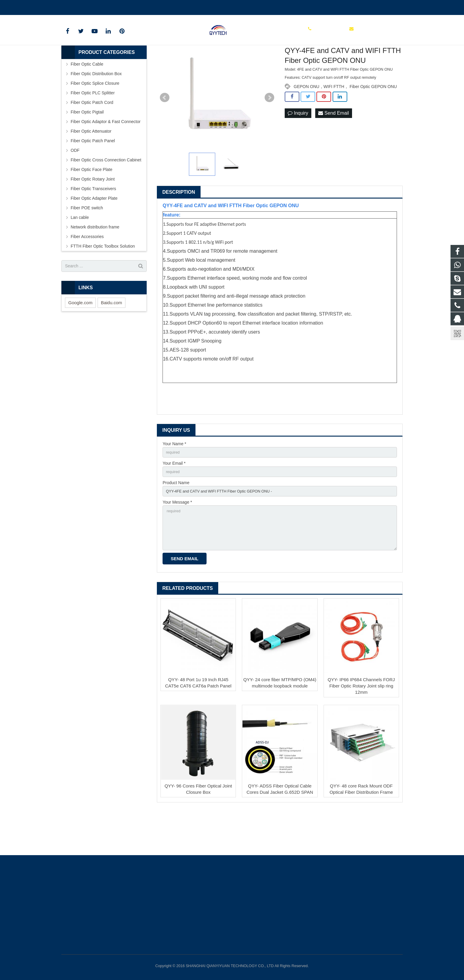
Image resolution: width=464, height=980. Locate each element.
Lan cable (80, 251)
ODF (75, 184)
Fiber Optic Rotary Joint (93, 212)
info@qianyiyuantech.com (132, 6)
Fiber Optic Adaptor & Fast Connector (106, 155)
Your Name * (174, 477)
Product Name (176, 519)
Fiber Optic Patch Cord (92, 136)
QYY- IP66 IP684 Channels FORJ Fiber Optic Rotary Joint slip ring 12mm (361, 728)
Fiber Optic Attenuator (91, 164)
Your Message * (177, 539)
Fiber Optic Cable (87, 97)
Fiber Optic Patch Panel (93, 174)
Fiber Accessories (87, 270)
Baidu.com (112, 336)
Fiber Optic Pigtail (87, 145)
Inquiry (298, 147)
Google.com (80, 336)
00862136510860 (82, 6)
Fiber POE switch (87, 241)
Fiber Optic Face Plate (91, 203)
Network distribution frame (95, 260)
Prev (165, 131)
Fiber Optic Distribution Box (96, 107)
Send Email (333, 147)
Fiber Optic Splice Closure (95, 116)
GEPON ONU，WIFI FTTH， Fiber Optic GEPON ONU (345, 120)
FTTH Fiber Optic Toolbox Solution (103, 279)
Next (269, 131)
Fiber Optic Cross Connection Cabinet (106, 193)
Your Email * (174, 498)
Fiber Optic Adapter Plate (94, 231)
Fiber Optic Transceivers (93, 222)
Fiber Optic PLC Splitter (93, 126)
